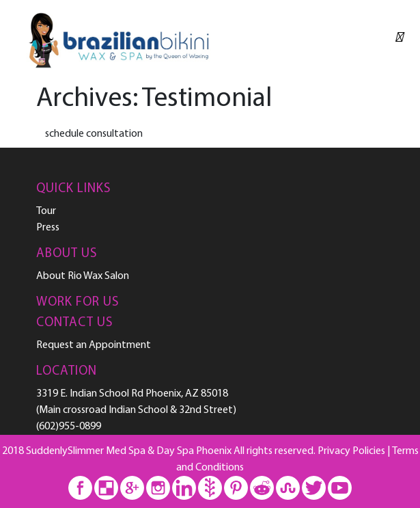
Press (48, 228)
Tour (46, 211)
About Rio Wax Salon (83, 276)
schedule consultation (94, 134)
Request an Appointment (94, 345)
